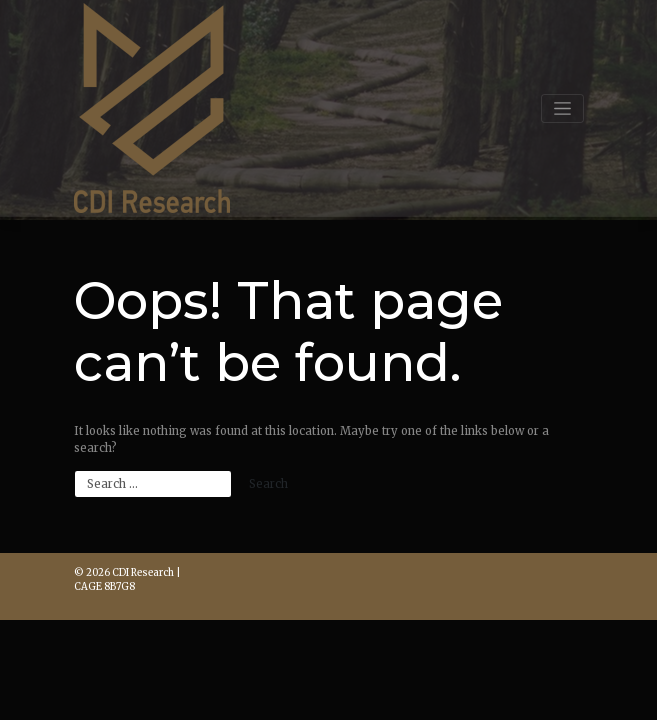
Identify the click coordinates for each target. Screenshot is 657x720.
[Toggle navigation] (562, 108)
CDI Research (143, 573)
